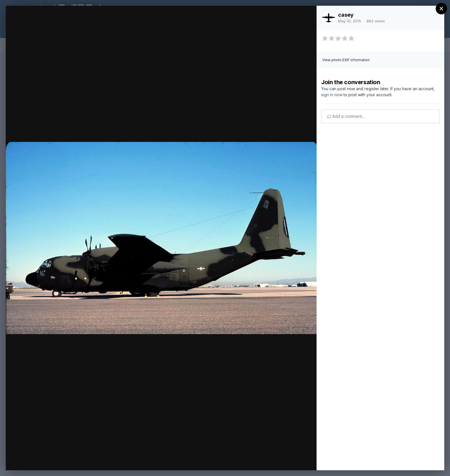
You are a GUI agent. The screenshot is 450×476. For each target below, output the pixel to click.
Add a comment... (346, 116)
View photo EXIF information (346, 60)
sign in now (332, 95)
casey (346, 15)
